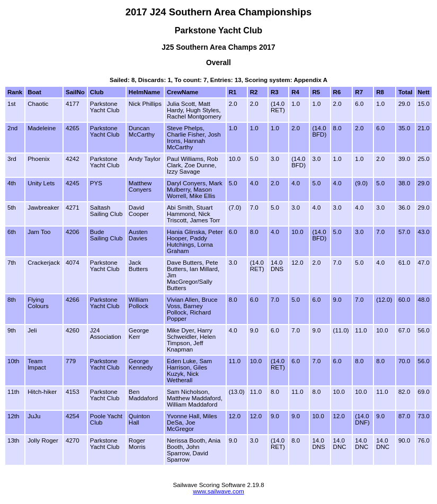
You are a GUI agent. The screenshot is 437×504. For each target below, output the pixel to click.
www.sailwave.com (218, 491)
